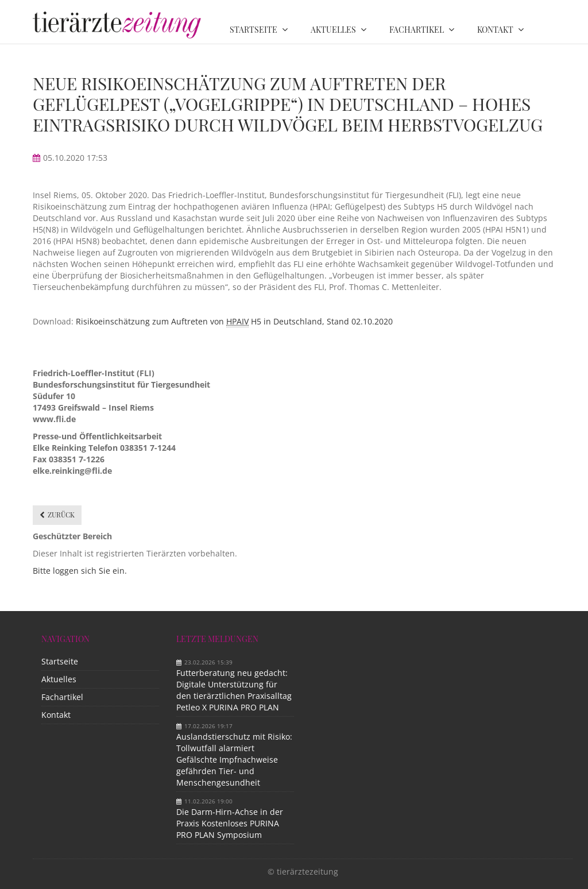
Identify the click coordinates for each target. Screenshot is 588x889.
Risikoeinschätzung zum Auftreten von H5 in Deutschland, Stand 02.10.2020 (233, 322)
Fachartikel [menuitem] (417, 30)
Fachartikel (62, 697)
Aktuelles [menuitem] (333, 30)
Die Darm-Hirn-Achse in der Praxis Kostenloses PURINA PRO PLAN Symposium (230, 823)
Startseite (60, 661)
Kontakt (56, 715)
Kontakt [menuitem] (495, 30)
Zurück (61, 515)
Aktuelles (59, 679)
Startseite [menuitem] (254, 30)
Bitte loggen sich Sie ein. (80, 571)
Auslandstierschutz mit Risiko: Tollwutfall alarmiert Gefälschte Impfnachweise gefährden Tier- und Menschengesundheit (234, 759)
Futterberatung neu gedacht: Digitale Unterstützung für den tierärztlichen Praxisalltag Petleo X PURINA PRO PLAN (234, 690)
